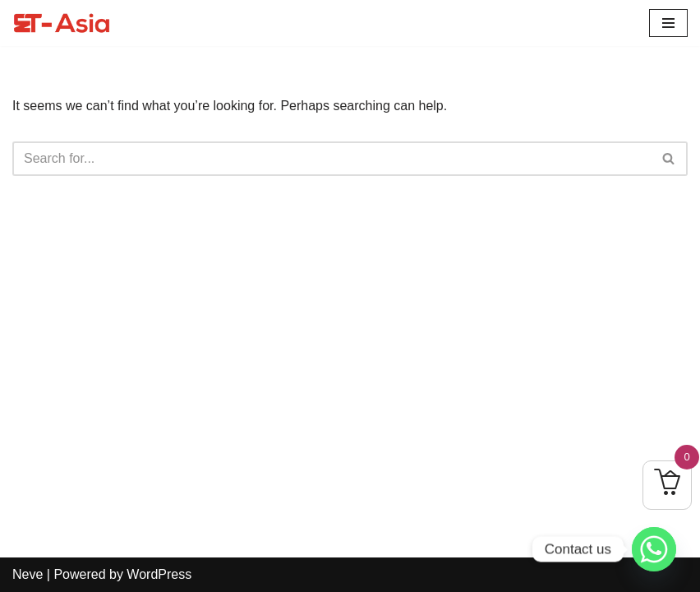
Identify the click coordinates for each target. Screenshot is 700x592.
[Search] (332, 159)
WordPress (159, 574)
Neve (28, 574)
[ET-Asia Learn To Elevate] (62, 23)
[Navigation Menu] (668, 23)
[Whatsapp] (654, 549)
